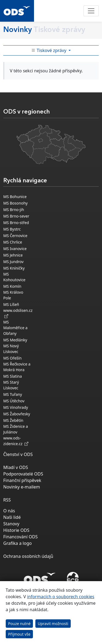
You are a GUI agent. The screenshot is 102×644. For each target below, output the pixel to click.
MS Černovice (15, 236)
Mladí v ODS (16, 467)
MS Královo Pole (13, 295)
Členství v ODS (18, 454)
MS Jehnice (13, 255)
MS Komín (12, 286)
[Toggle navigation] (91, 11)
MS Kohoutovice (14, 277)
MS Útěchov (14, 401)
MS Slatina (13, 376)
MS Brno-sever (16, 216)
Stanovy (11, 524)
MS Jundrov (13, 262)
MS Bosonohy (16, 203)
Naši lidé (12, 517)
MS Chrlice (13, 242)
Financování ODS (20, 537)
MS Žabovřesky (17, 414)
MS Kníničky (14, 268)
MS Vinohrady (16, 407)
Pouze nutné (19, 624)
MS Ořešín (12, 358)
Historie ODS (16, 530)
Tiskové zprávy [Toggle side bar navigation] (49, 50)
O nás (9, 511)
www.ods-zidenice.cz (16, 441)
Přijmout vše (19, 634)
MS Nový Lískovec (11, 349)
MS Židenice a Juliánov (16, 429)
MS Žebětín (13, 420)
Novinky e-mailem (22, 487)
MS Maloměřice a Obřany (15, 328)
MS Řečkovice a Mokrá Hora (17, 367)
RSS (7, 500)
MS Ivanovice (15, 249)
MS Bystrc (12, 229)
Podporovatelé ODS (23, 474)
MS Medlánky (15, 340)
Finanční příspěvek (22, 480)
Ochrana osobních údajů (28, 556)
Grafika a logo (18, 543)
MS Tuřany (13, 394)
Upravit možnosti (53, 624)
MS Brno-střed (16, 223)
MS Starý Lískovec (11, 385)
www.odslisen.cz (18, 313)
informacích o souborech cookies (61, 597)
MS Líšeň (11, 304)
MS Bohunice (15, 197)
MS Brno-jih (14, 210)
